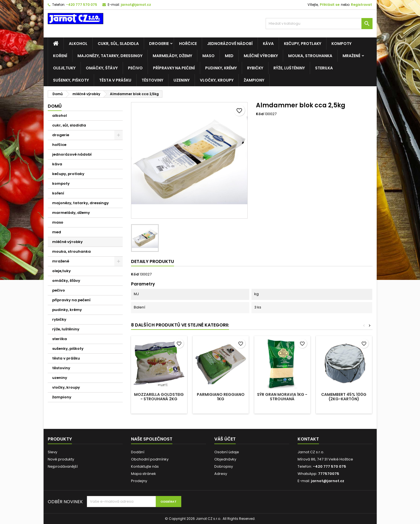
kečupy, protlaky (303, 44)
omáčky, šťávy (102, 68)
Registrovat (361, 5)
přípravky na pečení (174, 68)
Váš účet (225, 439)
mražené (351, 56)
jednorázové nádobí (230, 44)
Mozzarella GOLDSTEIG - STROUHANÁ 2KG (159, 397)
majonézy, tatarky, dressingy (110, 56)
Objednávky (225, 459)
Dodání (138, 452)
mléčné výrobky (261, 56)
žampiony (254, 80)
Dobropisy (224, 466)
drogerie (159, 44)
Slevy (52, 452)
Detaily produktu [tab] (153, 261)
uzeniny (182, 80)
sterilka (324, 68)
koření (60, 56)
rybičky (255, 68)
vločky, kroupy (217, 80)
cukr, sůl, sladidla (118, 44)
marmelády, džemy (172, 56)
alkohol (78, 44)
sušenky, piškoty (71, 80)
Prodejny (139, 481)
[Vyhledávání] (319, 24)
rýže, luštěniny (289, 68)
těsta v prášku (115, 80)
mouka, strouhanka (310, 56)
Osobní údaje (227, 452)
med (229, 56)
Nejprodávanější (63, 466)
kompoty (341, 44)
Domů (55, 106)
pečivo (135, 68)
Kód (260, 114)
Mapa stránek (144, 474)
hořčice (188, 44)
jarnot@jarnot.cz (136, 5)
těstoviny (152, 80)
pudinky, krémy (221, 68)
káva (268, 44)
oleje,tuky (64, 68)
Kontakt (308, 439)
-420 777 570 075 (82, 5)
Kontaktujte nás (145, 466)
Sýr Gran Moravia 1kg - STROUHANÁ (282, 397)
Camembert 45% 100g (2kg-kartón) (344, 397)
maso (208, 56)
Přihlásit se (330, 5)
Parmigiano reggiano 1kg (221, 397)
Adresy (221, 474)
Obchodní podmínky (150, 459)
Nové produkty (61, 459)
